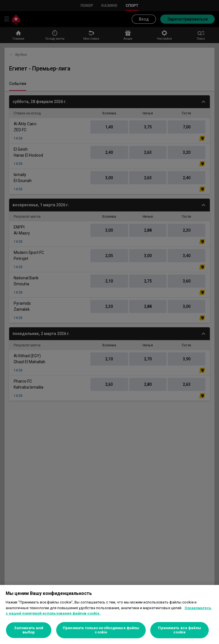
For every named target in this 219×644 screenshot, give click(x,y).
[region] (109, 614)
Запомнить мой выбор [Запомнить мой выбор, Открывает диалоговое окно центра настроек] (29, 630)
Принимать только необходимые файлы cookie (101, 630)
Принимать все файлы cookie (179, 630)
